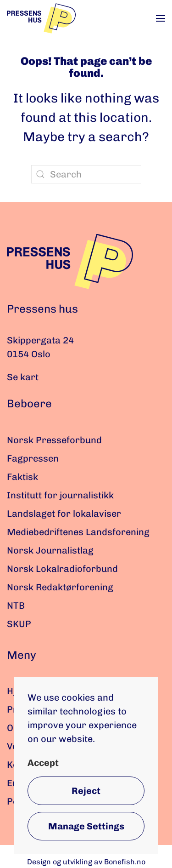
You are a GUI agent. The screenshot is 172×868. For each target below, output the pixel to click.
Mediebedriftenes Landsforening (78, 532)
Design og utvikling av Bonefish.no (86, 862)
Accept (43, 763)
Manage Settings (86, 826)
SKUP (19, 624)
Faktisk (22, 477)
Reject (86, 791)
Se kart (23, 377)
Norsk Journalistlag (50, 550)
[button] (161, 18)
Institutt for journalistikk (60, 495)
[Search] (86, 174)
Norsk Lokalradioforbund (62, 569)
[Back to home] (41, 18)
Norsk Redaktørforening (60, 587)
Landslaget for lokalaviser (64, 514)
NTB (16, 605)
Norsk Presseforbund (54, 440)
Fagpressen (33, 458)
